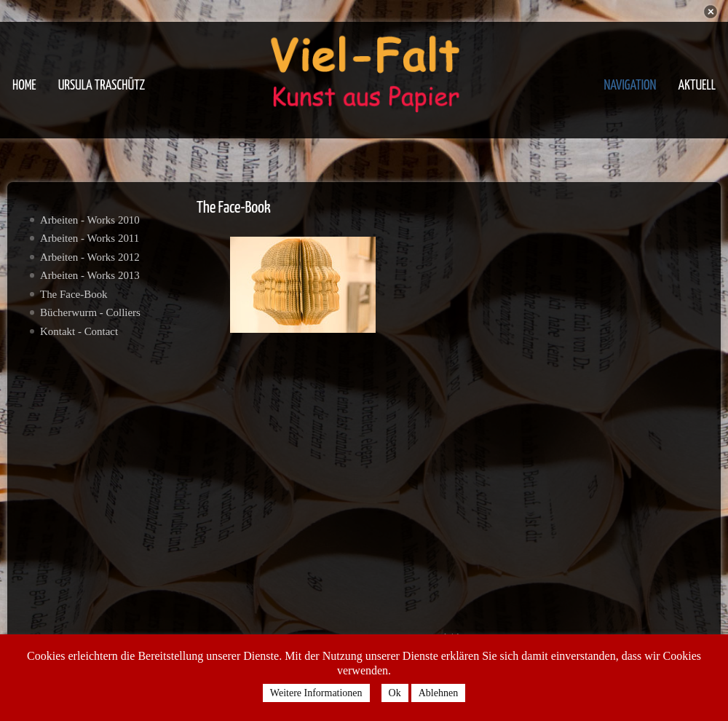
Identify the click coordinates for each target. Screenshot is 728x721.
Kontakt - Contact (79, 331)
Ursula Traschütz (102, 86)
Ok (395, 693)
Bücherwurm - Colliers (90, 312)
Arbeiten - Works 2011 (90, 238)
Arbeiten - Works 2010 (90, 220)
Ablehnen (438, 693)
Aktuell (697, 86)
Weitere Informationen (316, 693)
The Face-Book (74, 294)
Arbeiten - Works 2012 (90, 257)
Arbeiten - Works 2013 (90, 275)
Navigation (630, 86)
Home (24, 86)
